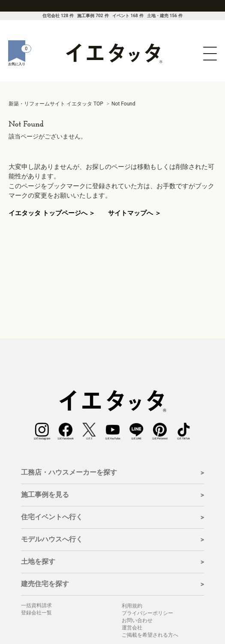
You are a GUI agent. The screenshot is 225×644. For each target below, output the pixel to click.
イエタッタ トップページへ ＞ (52, 213)
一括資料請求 (36, 605)
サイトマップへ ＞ (135, 213)
